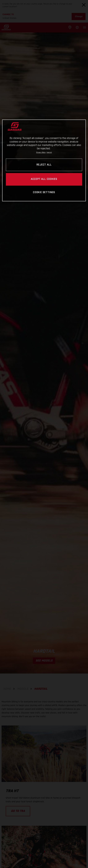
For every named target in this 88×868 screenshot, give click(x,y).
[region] (44, 160)
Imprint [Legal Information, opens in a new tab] (49, 152)
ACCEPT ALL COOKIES (44, 179)
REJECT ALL (44, 165)
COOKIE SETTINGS (44, 193)
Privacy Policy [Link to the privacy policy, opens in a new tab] (41, 152)
